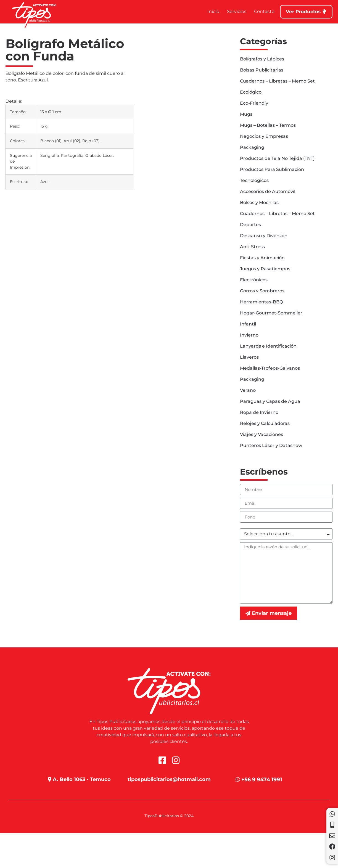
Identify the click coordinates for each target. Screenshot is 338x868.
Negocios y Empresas (264, 136)
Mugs (246, 114)
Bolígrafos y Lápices (262, 59)
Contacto (261, 11)
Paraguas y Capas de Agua (270, 401)
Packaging (252, 147)
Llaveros (249, 357)
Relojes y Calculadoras (265, 423)
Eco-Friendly (254, 103)
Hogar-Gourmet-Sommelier (271, 313)
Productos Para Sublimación (272, 169)
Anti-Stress (252, 247)
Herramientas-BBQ (262, 302)
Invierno (249, 335)
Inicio (210, 11)
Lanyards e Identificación (268, 346)
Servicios (234, 11)
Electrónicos (254, 280)
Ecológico (251, 92)
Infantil (248, 324)
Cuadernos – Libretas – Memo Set (277, 81)
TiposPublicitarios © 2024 (169, 816)
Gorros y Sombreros (262, 291)
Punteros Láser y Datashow (271, 445)
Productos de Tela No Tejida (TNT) (277, 158)
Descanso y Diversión (264, 236)
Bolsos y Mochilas (259, 203)
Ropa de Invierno (259, 412)
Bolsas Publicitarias (262, 70)
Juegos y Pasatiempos (265, 269)
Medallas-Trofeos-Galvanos (270, 368)
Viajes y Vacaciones (262, 434)
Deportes (250, 225)
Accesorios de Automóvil (268, 191)
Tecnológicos (254, 180)
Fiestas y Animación (262, 258)
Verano (248, 390)
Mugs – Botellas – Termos (268, 125)
